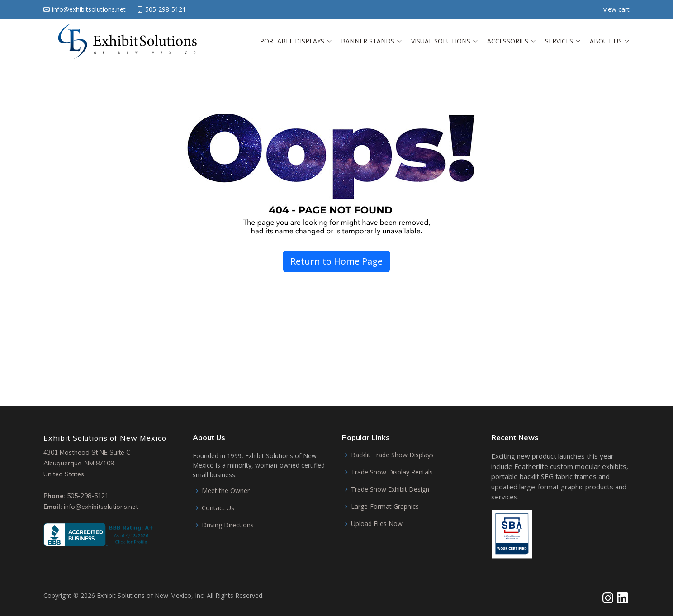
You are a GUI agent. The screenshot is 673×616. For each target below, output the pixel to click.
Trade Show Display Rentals (392, 472)
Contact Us (218, 508)
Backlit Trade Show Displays (392, 455)
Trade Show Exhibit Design (390, 489)
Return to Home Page (336, 261)
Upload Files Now (377, 524)
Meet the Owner (226, 491)
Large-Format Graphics (385, 507)
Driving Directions (228, 525)
